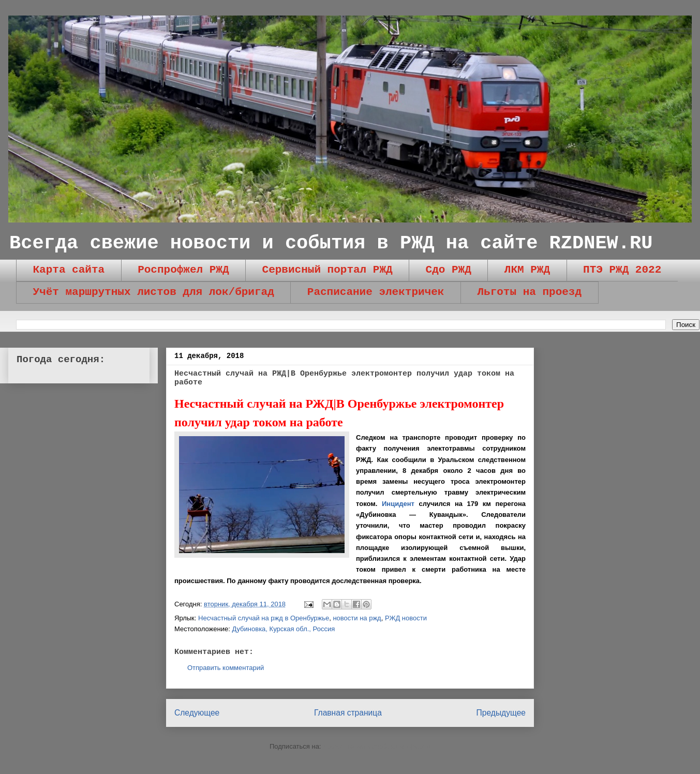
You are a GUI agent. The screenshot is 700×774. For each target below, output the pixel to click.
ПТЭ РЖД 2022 (622, 270)
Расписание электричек (376, 292)
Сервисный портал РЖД (327, 270)
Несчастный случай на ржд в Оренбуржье (264, 618)
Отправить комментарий (226, 668)
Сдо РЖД (449, 270)
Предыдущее (501, 713)
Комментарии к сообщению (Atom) (377, 746)
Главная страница (348, 713)
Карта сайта (69, 270)
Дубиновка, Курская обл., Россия (283, 629)
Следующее (197, 713)
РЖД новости (406, 618)
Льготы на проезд (529, 292)
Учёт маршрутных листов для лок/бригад (154, 292)
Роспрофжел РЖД (183, 270)
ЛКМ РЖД (527, 270)
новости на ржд (357, 618)
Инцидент (398, 504)
